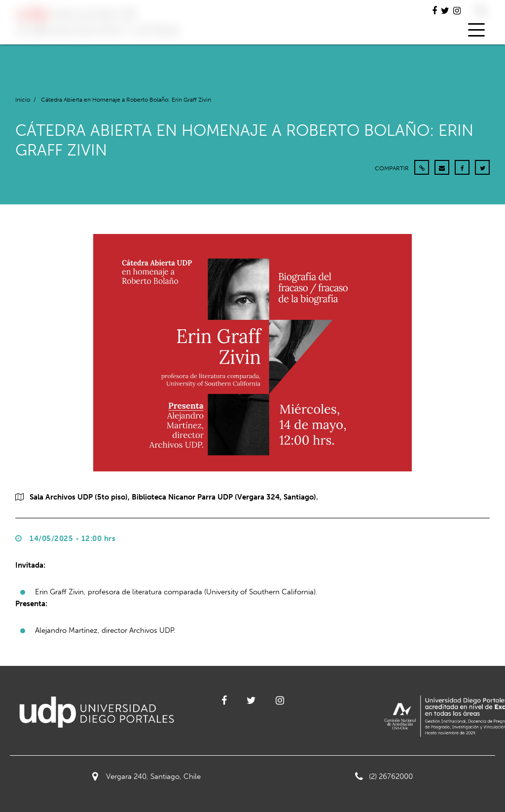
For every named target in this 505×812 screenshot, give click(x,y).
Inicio (23, 100)
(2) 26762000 (384, 776)
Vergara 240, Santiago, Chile (146, 776)
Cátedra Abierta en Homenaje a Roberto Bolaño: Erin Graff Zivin (126, 100)
